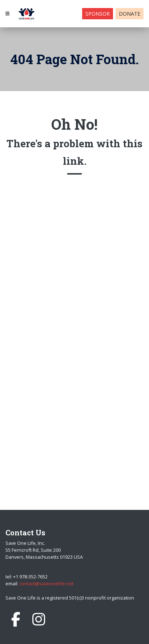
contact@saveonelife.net (46, 583)
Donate (130, 14)
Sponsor (98, 14)
